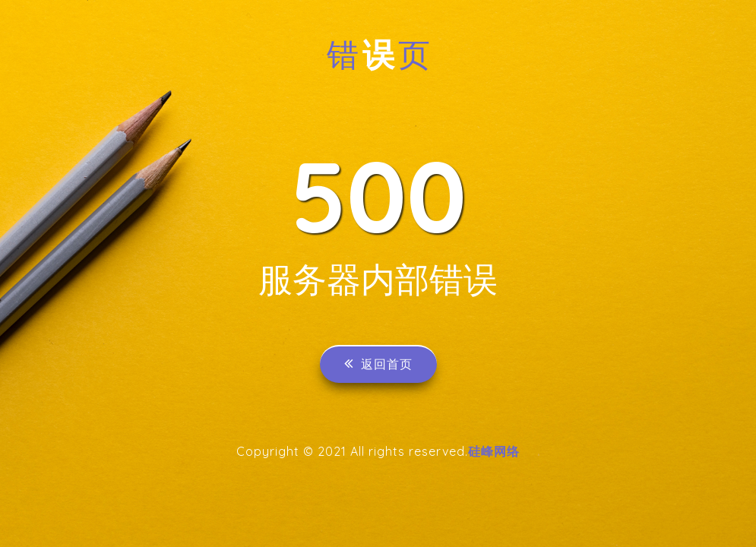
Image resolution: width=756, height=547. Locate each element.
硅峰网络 (494, 451)
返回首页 (378, 364)
